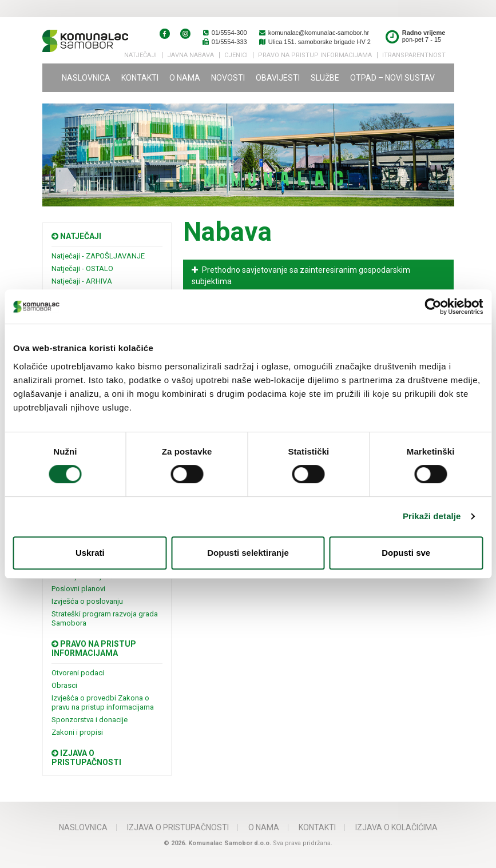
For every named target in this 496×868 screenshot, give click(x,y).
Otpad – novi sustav (392, 78)
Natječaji (140, 55)
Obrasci (64, 685)
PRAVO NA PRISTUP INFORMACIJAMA (315, 55)
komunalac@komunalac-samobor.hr (314, 33)
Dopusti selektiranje (248, 553)
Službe (325, 78)
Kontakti (140, 78)
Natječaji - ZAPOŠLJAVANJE (98, 256)
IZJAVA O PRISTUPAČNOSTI (178, 827)
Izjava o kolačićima (396, 827)
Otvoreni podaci (78, 673)
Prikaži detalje (432, 516)
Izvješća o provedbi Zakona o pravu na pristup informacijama (103, 702)
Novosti (228, 78)
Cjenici (236, 55)
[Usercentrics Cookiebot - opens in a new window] (433, 306)
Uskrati (90, 553)
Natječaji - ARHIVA (82, 281)
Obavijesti (278, 78)
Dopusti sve (406, 553)
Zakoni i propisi (77, 732)
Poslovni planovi (78, 589)
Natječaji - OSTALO (82, 268)
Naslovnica (86, 78)
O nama (185, 78)
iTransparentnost (414, 55)
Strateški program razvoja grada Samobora (105, 618)
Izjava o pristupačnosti (86, 758)
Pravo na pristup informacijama (94, 648)
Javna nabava (191, 55)
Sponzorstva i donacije (90, 720)
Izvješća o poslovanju (87, 601)
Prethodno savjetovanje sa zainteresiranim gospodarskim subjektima (301, 276)
